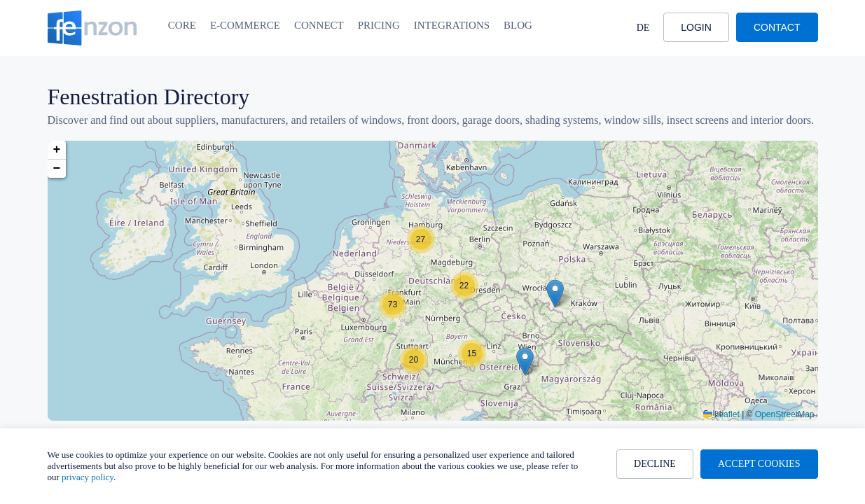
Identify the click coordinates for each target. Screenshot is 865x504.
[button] (555, 294)
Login (696, 27)
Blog (518, 25)
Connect (319, 25)
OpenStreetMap (785, 414)
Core (182, 25)
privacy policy (88, 477)
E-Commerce (245, 25)
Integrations (452, 25)
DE (643, 28)
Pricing (379, 25)
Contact (777, 27)
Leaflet (721, 414)
